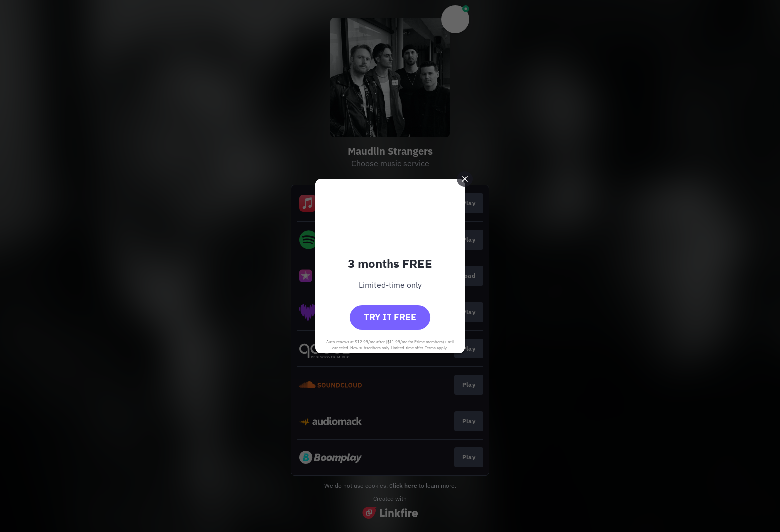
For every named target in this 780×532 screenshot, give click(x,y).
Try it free (390, 317)
